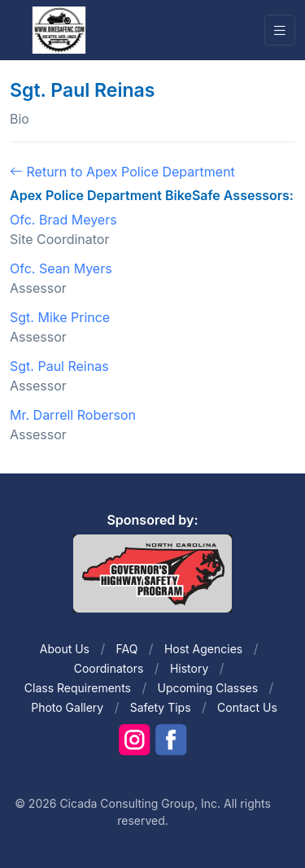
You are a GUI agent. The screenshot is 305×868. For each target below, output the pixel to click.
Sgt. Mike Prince (60, 317)
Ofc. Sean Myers (61, 268)
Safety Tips (161, 707)
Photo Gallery (67, 707)
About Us (65, 649)
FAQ (127, 649)
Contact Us (247, 707)
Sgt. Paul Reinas (59, 366)
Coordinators (109, 668)
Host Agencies (203, 649)
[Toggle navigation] (280, 31)
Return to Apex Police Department (122, 172)
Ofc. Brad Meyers (63, 220)
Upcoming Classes (207, 688)
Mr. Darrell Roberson (73, 415)
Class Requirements (78, 688)
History (189, 668)
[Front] (59, 29)
